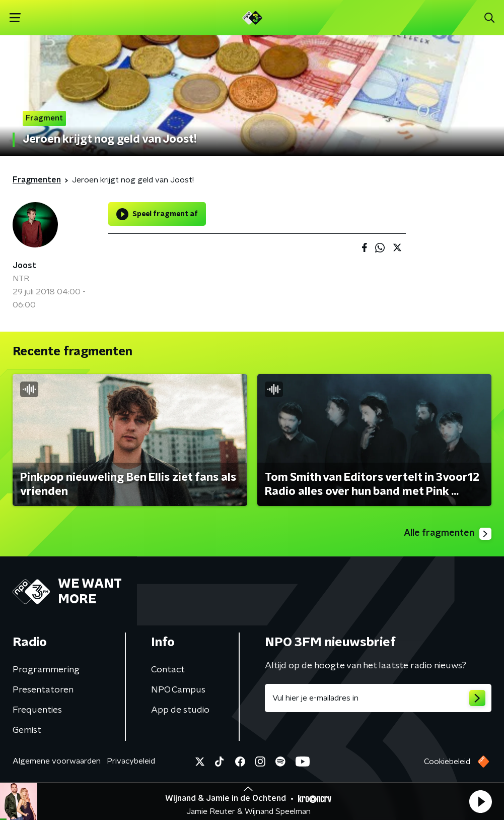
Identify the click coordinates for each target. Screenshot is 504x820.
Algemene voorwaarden (57, 761)
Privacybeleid (131, 761)
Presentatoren (43, 690)
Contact (168, 670)
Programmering (46, 670)
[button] (480, 801)
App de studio (180, 710)
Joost (24, 266)
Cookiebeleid (447, 762)
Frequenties (37, 710)
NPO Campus (178, 690)
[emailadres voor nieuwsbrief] (378, 698)
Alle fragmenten (448, 534)
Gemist (27, 730)
